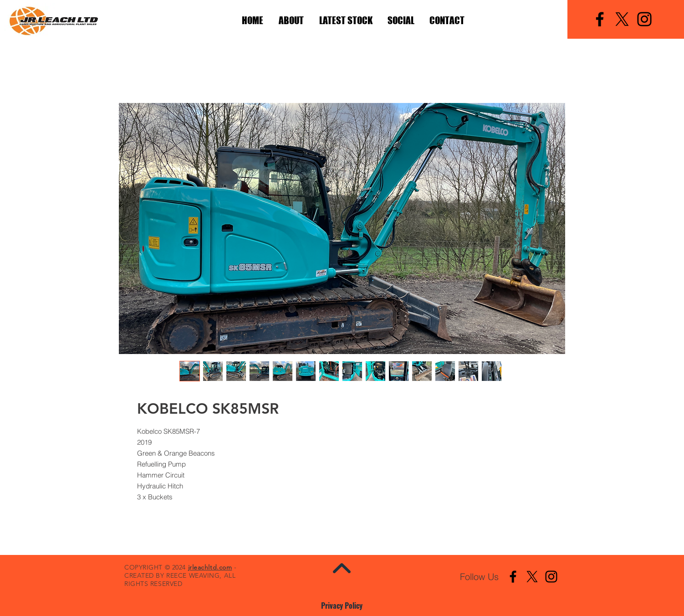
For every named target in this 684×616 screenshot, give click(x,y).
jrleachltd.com (210, 567)
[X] (622, 19)
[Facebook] (600, 19)
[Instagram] (644, 19)
